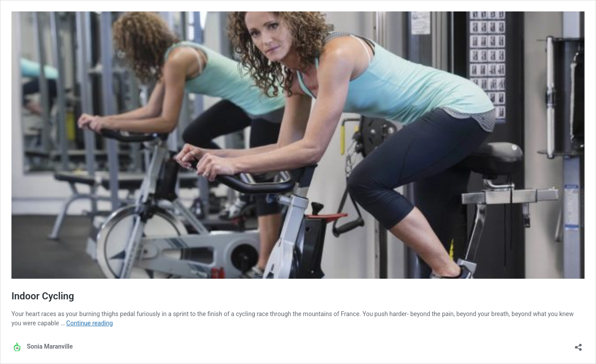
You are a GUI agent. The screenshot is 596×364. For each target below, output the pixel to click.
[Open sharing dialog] (578, 344)
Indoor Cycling (43, 296)
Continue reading (90, 323)
